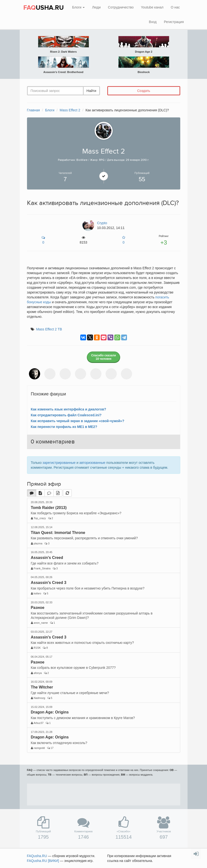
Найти (91, 91)
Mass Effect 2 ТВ (49, 329)
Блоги (79, 7)
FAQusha (37, 856)
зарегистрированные (59, 463)
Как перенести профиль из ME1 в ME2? (64, 427)
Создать (144, 91)
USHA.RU (44, 8)
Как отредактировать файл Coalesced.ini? (66, 415)
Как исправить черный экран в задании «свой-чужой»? (78, 421)
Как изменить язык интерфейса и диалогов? (69, 409)
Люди (96, 7)
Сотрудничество (121, 7)
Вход (153, 22)
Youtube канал (152, 7)
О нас (175, 7)
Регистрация (174, 22)
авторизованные (92, 463)
